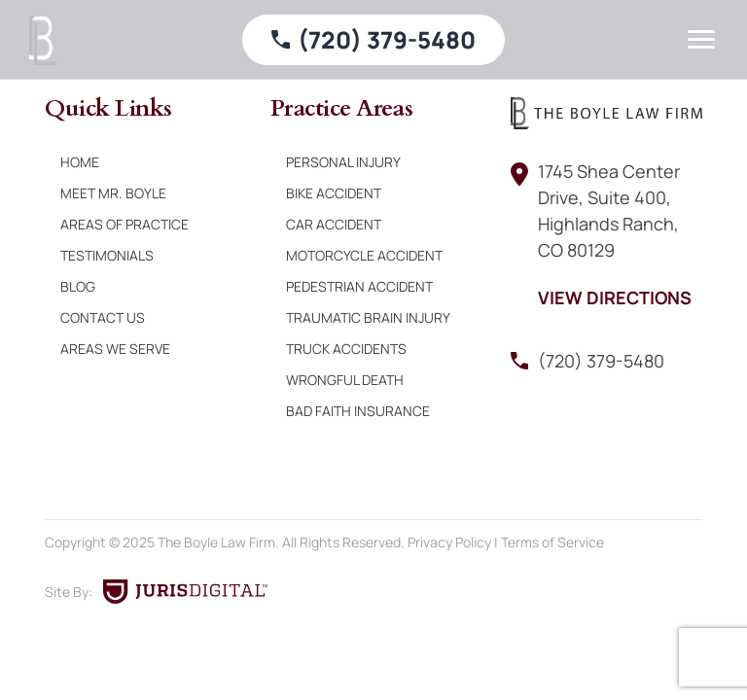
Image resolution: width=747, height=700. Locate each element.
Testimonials (107, 255)
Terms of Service (552, 542)
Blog (78, 286)
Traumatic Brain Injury (368, 317)
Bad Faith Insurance (358, 411)
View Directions (615, 297)
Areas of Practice (124, 224)
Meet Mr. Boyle (113, 193)
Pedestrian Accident (359, 286)
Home (80, 162)
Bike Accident (334, 193)
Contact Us (103, 317)
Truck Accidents (346, 349)
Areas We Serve (115, 349)
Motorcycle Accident (364, 255)
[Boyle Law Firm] (43, 41)
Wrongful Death (345, 380)
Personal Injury (343, 162)
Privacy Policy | (454, 542)
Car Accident (334, 224)
